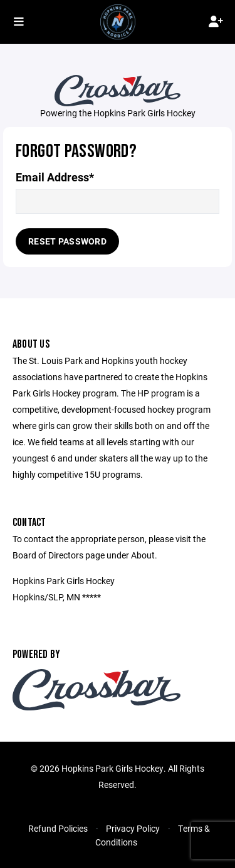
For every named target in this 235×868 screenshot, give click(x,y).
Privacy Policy (133, 828)
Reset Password (67, 241)
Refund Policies (58, 828)
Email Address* (55, 177)
